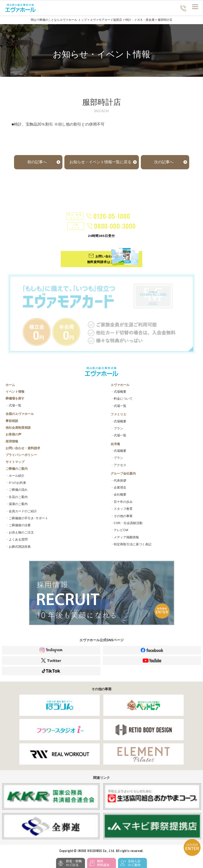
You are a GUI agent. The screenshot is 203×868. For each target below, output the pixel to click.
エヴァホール (120, 385)
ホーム (10, 385)
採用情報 (12, 441)
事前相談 (12, 421)
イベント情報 (15, 392)
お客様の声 (13, 434)
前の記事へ (37, 162)
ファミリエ (118, 414)
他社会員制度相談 (18, 428)
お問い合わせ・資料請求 (23, 448)
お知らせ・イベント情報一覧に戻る (100, 162)
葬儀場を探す (15, 398)
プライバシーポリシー (21, 455)
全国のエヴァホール (20, 414)
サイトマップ (15, 462)
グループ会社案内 (123, 473)
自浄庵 (115, 444)
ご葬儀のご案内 (17, 469)
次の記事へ (164, 162)
